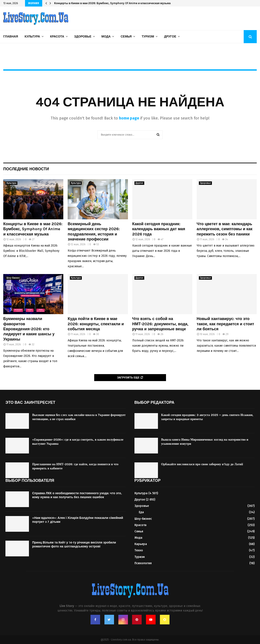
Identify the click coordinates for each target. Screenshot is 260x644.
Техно (139, 550)
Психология (143, 563)
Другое (170, 37)
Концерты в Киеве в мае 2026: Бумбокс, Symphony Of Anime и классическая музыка (112, 3)
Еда (141, 512)
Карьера (141, 544)
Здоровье (83, 37)
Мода (106, 37)
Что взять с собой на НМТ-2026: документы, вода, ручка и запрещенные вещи (160, 324)
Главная (11, 37)
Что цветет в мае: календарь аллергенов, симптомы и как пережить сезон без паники (225, 229)
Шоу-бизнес (13, 278)
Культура (32, 37)
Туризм (148, 37)
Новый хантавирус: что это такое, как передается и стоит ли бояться (225, 324)
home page (129, 118)
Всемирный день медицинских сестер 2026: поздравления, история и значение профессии (94, 232)
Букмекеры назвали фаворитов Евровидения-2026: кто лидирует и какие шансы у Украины (29, 329)
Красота (57, 37)
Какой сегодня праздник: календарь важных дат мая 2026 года (159, 229)
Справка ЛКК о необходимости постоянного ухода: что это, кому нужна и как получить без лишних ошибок (77, 495)
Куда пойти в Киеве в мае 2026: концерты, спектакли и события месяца (96, 324)
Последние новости (26, 169)
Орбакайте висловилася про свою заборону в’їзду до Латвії (202, 464)
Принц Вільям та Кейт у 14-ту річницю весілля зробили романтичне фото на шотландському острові (74, 544)
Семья (126, 37)
